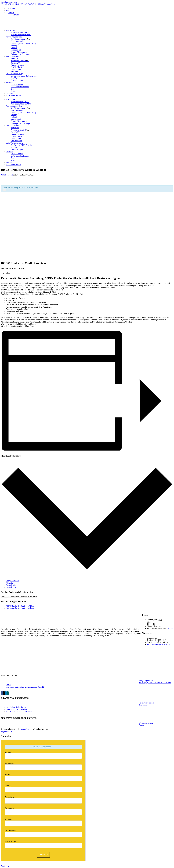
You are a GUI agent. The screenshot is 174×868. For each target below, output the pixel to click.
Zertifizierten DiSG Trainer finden (19, 712)
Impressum (10, 687)
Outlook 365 (11, 585)
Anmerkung (9, 797)
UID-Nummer (10, 831)
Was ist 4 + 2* (10, 842)
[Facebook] (2, 693)
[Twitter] (4, 693)
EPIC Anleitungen (146, 723)
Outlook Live (11, 587)
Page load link (7, 731)
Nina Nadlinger (7, 175)
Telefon (8, 786)
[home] (14, 625)
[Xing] (8, 693)
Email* (7, 775)
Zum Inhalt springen (9, 2)
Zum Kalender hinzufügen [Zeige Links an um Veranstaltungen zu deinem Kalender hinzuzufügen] (11, 456)
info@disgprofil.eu (47, 4)
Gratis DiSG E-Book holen (16, 709)
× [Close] (4, 190)
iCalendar (10, 583)
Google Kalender (12, 581)
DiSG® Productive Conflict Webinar (20, 606)
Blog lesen (143, 705)
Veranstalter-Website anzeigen (159, 644)
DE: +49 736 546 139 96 (30, 4)
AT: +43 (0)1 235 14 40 (10, 4)
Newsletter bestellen (146, 703)
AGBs (35, 687)
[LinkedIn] (6, 693)
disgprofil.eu (24, 729)
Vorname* (9, 752)
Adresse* (8, 819)
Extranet (142, 725)
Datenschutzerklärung (23, 687)
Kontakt (41, 687)
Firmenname (10, 808)
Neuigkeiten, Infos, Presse (16, 707)
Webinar (170, 628)
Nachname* (9, 763)
